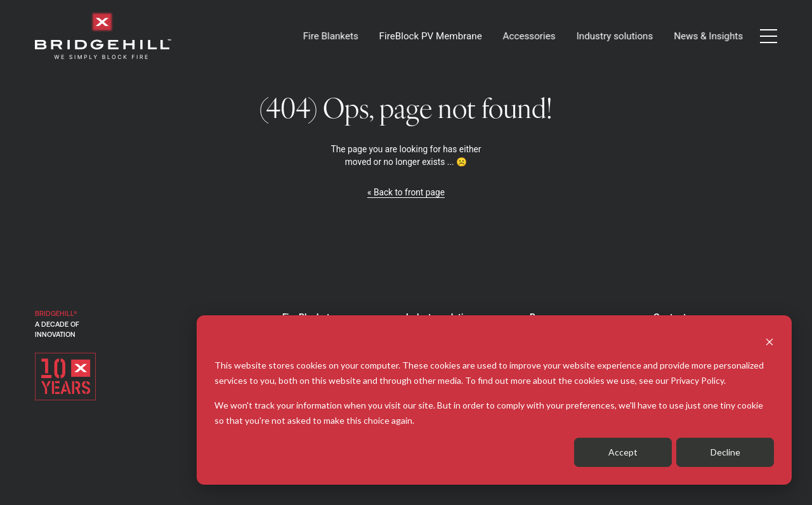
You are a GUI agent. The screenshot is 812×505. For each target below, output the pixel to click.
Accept (623, 452)
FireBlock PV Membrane (431, 36)
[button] (769, 36)
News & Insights (709, 36)
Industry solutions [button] (614, 36)
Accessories (529, 36)
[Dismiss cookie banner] (769, 341)
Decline (725, 452)
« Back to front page (406, 192)
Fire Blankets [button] (331, 36)
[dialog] (494, 400)
